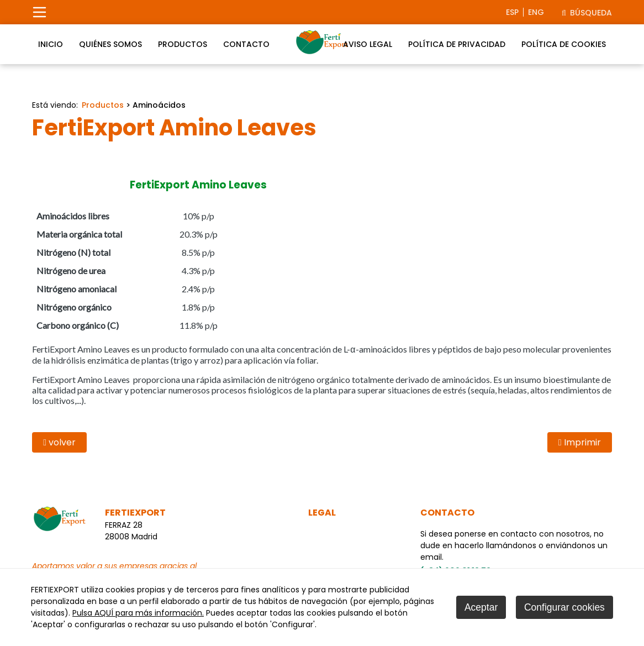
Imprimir (580, 442)
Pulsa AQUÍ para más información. (138, 613)
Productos (103, 105)
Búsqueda (587, 13)
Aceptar (481, 607)
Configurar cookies (564, 607)
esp (512, 12)
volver (59, 442)
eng (536, 12)
